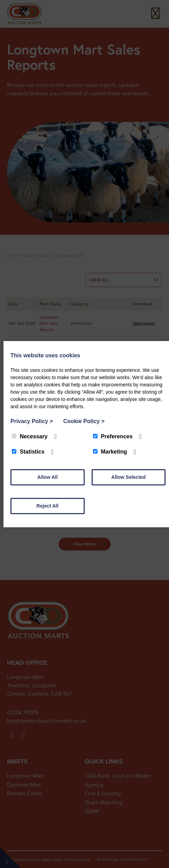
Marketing (110, 452)
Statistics (28, 452)
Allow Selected (129, 477)
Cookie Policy (84, 421)
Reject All (47, 506)
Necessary (30, 436)
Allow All (47, 477)
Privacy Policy (32, 421)
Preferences (113, 436)
